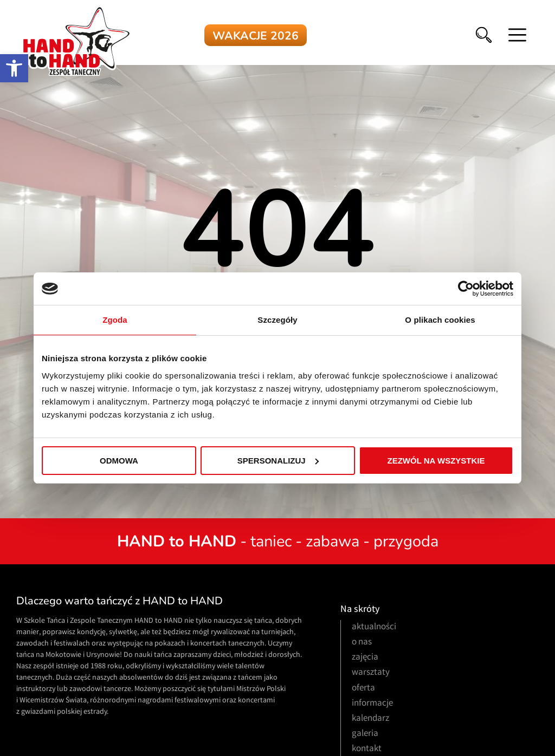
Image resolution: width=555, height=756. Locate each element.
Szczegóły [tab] (277, 320)
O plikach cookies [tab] (440, 320)
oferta (363, 689)
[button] (14, 68)
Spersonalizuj (278, 461)
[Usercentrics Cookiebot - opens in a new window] (466, 289)
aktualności (374, 627)
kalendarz (370, 719)
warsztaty (371, 673)
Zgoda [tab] (115, 320)
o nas (362, 643)
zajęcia (365, 658)
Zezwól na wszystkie (436, 461)
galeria (365, 734)
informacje (372, 704)
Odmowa (119, 461)
